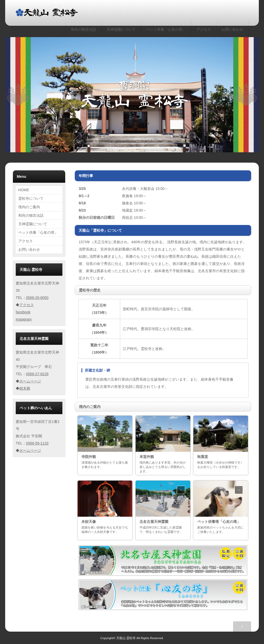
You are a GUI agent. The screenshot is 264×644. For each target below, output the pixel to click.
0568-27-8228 (37, 374)
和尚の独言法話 (84, 29)
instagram (24, 319)
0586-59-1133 (37, 443)
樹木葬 (25, 388)
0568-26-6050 (37, 298)
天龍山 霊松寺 (126, 638)
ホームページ (30, 381)
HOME (24, 190)
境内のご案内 (29, 207)
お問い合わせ (232, 29)
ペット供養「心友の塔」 (166, 29)
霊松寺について (31, 198)
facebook (23, 312)
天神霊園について (121, 29)
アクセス (204, 29)
